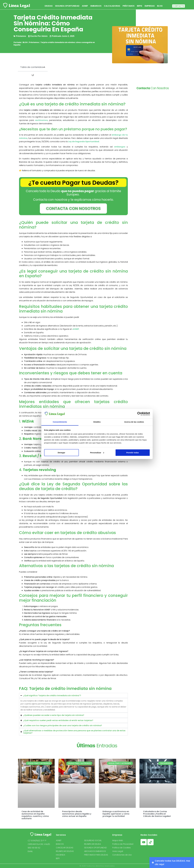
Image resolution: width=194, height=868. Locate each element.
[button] (44, 67)
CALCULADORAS (112, 6)
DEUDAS (49, 6)
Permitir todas (133, 453)
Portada (17, 42)
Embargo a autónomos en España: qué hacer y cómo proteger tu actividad (116, 814)
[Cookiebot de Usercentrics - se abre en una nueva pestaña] (139, 414)
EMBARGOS (96, 6)
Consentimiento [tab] (60, 422)
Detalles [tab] (97, 422)
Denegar (61, 453)
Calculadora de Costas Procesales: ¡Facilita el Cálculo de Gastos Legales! (157, 814)
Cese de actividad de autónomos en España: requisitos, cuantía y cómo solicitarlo (35, 815)
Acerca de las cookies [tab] (134, 422)
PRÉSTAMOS (129, 6)
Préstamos (34, 42)
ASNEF (85, 6)
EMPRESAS (150, 6)
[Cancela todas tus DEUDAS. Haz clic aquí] (172, 863)
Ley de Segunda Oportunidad (84, 142)
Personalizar (97, 453)
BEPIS (140, 6)
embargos (120, 147)
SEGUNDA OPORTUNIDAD (67, 6)
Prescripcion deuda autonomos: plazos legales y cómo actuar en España (77, 814)
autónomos (41, 120)
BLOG (160, 6)
